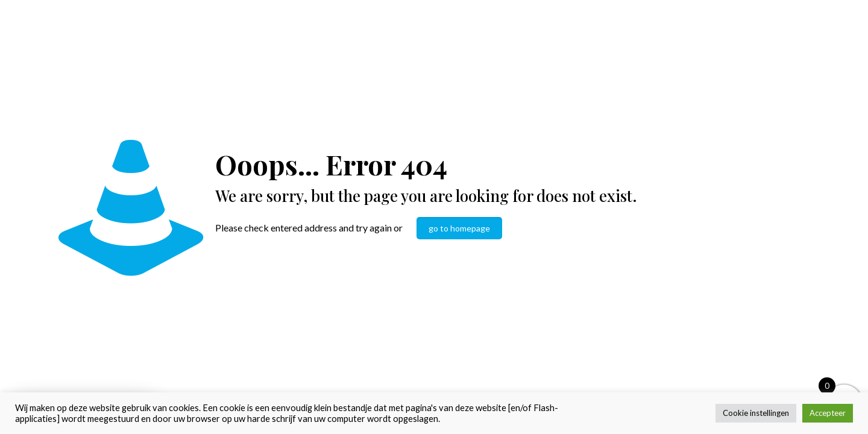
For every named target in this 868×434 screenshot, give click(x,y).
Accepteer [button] (828, 413)
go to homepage (459, 228)
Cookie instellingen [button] (756, 413)
